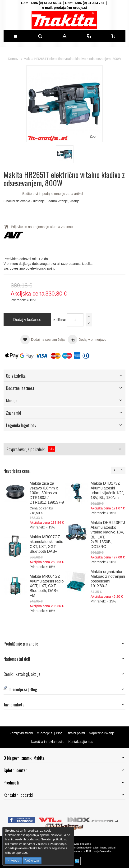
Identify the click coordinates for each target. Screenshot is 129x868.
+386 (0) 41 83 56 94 (46, 3)
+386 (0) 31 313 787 (90, 3)
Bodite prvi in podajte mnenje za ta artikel (53, 194)
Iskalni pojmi (76, 733)
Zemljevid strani (21, 733)
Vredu (15, 861)
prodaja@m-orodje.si (70, 8)
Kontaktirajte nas (81, 742)
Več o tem (32, 861)
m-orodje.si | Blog (50, 733)
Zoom (94, 136)
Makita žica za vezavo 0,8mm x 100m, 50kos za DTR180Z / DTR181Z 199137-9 (47, 493)
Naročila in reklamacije (48, 742)
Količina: (60, 320)
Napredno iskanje (102, 733)
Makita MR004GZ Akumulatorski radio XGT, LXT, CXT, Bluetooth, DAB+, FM (47, 586)
